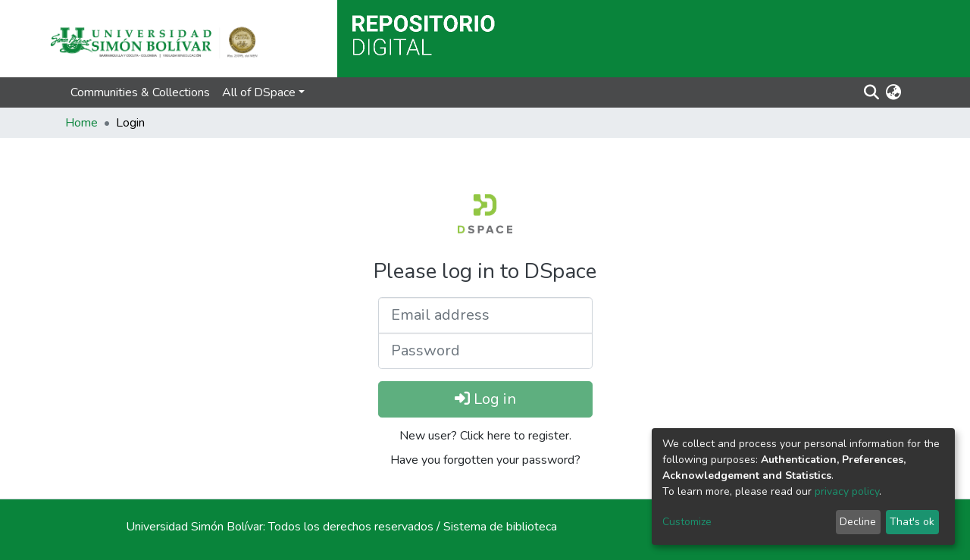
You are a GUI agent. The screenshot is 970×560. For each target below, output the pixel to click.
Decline (858, 522)
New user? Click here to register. (485, 436)
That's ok (912, 522)
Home (81, 123)
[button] (893, 92)
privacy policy (847, 491)
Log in (485, 399)
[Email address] (485, 315)
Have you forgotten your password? (485, 460)
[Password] (485, 351)
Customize (687, 522)
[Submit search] (871, 92)
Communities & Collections (140, 92)
